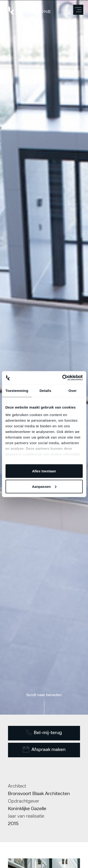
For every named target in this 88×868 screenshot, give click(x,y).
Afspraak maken (44, 749)
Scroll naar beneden (44, 695)
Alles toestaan (44, 471)
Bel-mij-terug (44, 733)
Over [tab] (73, 391)
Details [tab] (45, 391)
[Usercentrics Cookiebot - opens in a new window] (63, 378)
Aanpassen (44, 486)
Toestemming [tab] (17, 391)
